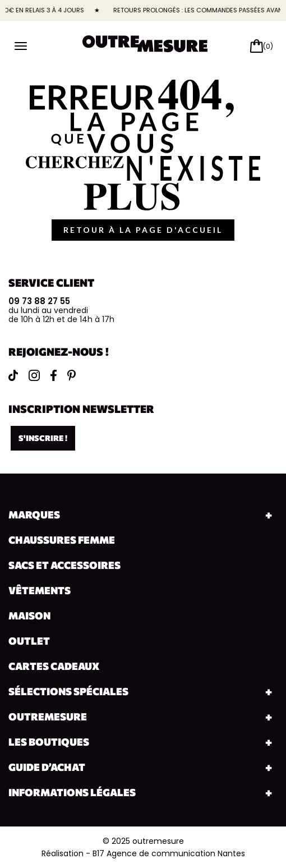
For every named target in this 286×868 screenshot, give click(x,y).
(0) (268, 46)
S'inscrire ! (43, 438)
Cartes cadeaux (54, 666)
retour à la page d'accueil (143, 230)
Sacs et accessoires (64, 565)
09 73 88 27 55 (39, 301)
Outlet (29, 641)
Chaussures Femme (62, 540)
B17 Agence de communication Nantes (169, 853)
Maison (29, 616)
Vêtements (40, 590)
